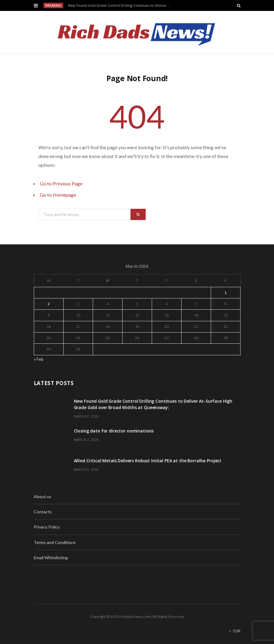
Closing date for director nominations (114, 431)
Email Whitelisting (51, 558)
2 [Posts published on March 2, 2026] (49, 304)
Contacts (43, 512)
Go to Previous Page (61, 183)
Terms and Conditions (55, 542)
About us (43, 496)
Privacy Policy (47, 527)
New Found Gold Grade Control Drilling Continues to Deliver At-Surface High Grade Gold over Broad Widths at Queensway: (121, 5)
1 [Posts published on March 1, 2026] (225, 293)
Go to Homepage (58, 195)
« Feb (39, 359)
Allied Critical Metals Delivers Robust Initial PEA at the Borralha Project (148, 461)
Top (235, 631)
